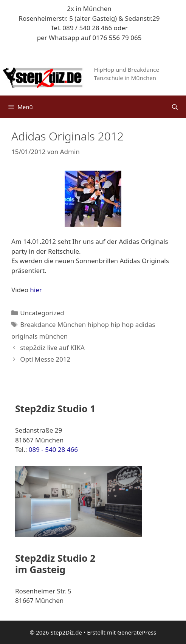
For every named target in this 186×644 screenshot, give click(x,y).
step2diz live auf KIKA (52, 347)
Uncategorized (42, 313)
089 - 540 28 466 (53, 449)
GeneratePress (137, 632)
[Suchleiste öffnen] (175, 107)
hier (36, 290)
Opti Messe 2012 (45, 359)
